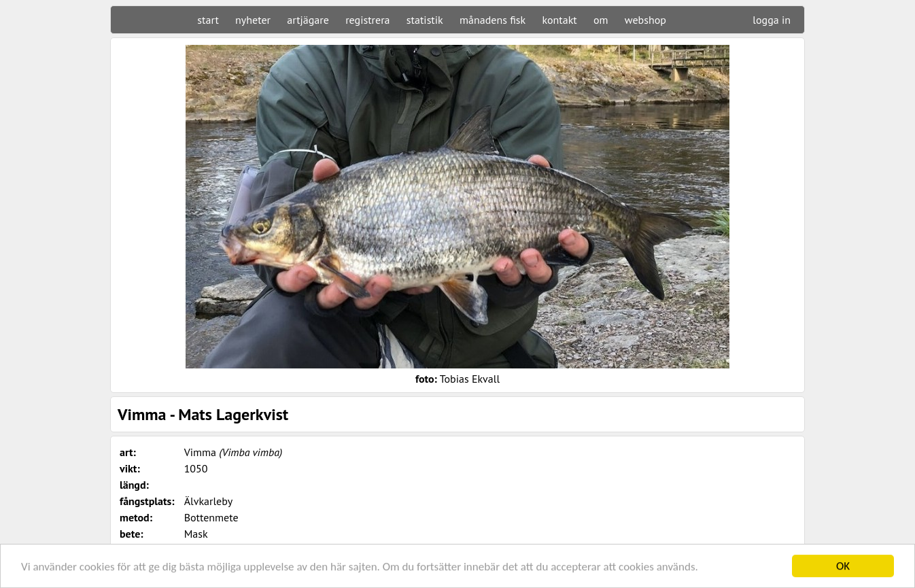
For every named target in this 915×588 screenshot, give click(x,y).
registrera (367, 20)
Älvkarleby (209, 501)
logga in (772, 20)
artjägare (308, 20)
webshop (645, 20)
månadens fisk (493, 20)
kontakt (559, 20)
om (601, 20)
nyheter (253, 20)
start (208, 20)
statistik (425, 20)
